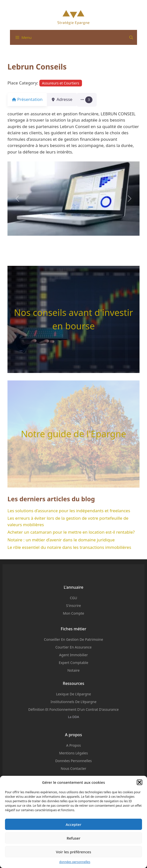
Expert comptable (73, 663)
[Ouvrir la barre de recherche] (131, 37)
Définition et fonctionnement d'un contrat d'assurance (74, 709)
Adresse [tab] (65, 99)
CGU (74, 598)
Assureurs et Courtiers (61, 83)
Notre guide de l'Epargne (73, 434)
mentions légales (73, 753)
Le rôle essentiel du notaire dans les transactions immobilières (69, 547)
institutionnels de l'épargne (73, 702)
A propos (74, 745)
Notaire (73, 670)
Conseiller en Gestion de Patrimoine (73, 639)
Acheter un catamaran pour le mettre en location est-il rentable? (71, 532)
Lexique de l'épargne (73, 694)
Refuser (73, 838)
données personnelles (75, 862)
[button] (140, 782)
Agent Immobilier (73, 655)
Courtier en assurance (73, 647)
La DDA (74, 717)
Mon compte (73, 613)
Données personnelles (73, 761)
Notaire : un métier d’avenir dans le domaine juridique (61, 540)
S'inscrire (73, 606)
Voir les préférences (73, 852)
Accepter (73, 824)
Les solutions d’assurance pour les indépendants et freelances (69, 511)
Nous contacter (73, 768)
